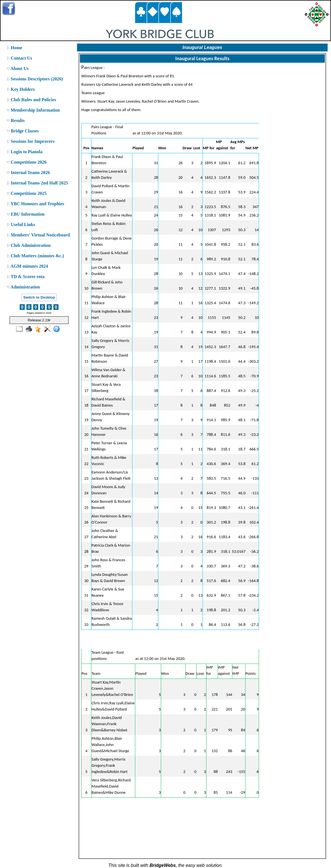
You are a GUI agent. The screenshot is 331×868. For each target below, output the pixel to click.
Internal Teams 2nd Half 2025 (37, 183)
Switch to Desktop (39, 297)
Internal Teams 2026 (28, 173)
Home (14, 48)
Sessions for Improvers (31, 141)
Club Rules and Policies (31, 100)
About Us (18, 68)
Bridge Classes (23, 131)
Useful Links (21, 225)
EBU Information (26, 214)
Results (16, 120)
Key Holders (21, 89)
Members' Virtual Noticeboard (38, 235)
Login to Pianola (25, 152)
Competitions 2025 (27, 193)
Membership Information (33, 110)
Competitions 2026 (27, 162)
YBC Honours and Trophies (35, 204)
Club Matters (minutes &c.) (35, 256)
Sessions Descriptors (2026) (35, 79)
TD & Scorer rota (26, 277)
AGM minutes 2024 (27, 266)
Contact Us (19, 58)
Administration (23, 287)
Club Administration (29, 245)
